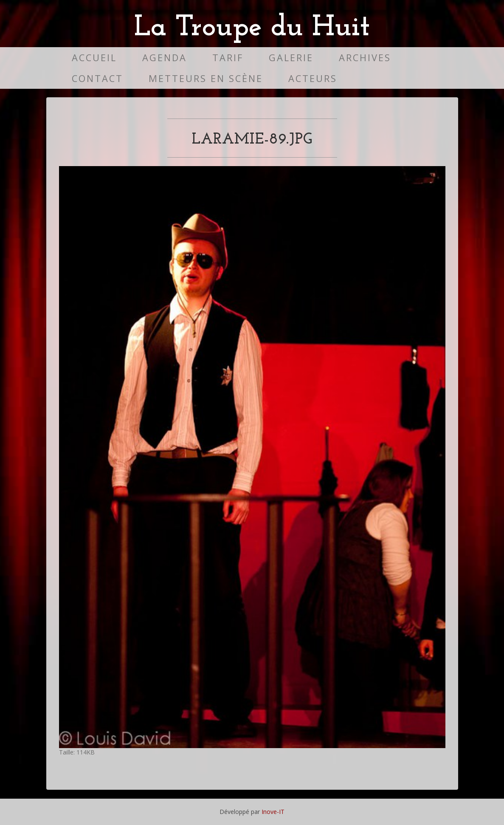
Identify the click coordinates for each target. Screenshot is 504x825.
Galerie (291, 58)
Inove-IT (273, 812)
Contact (97, 78)
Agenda (165, 58)
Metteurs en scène (206, 78)
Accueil (94, 58)
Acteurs (313, 78)
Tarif (228, 58)
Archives (365, 58)
